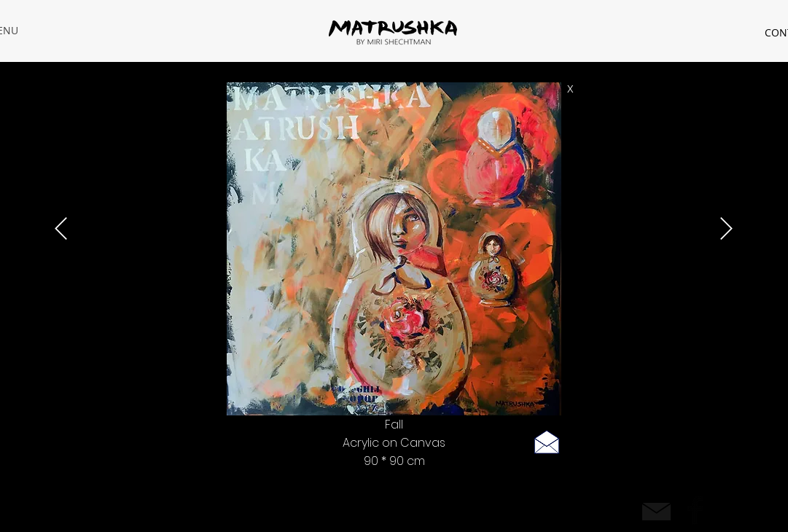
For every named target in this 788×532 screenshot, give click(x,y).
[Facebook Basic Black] (695, 510)
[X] (571, 89)
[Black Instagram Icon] (727, 510)
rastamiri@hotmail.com (92, 509)
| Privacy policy (178, 509)
